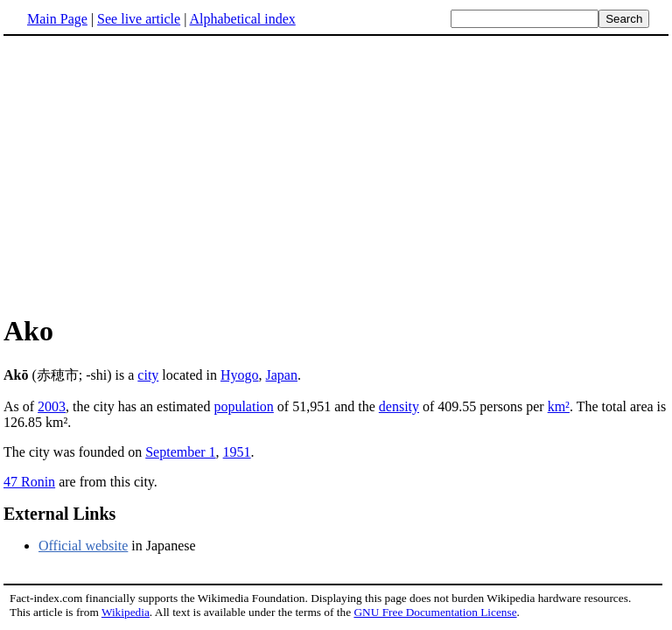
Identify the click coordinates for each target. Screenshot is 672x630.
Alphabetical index (242, 19)
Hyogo (240, 375)
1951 (237, 452)
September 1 (180, 452)
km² (559, 406)
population (243, 406)
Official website (83, 546)
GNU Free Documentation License (435, 612)
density (399, 406)
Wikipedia (126, 612)
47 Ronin (29, 482)
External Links (59, 514)
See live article (139, 19)
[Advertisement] (336, 174)
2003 (52, 406)
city (148, 375)
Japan (282, 375)
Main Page (57, 19)
